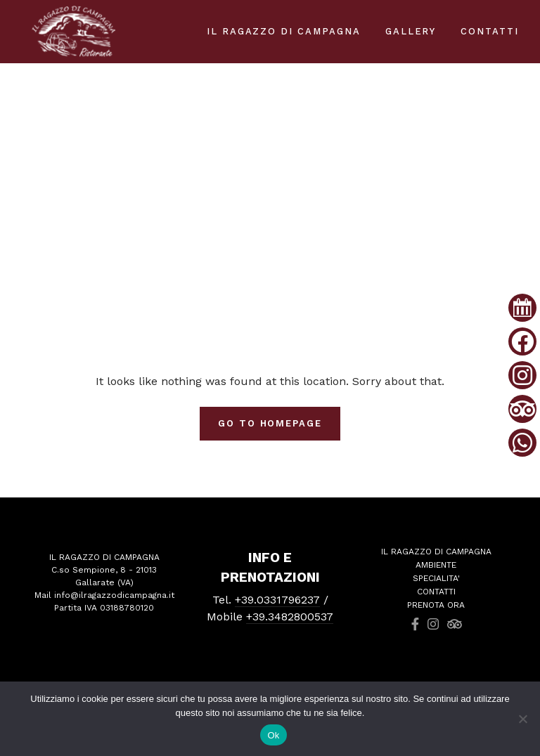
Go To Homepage (270, 423)
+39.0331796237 (277, 600)
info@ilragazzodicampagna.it (114, 595)
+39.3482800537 (290, 617)
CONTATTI (436, 592)
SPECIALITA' (436, 578)
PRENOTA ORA (436, 605)
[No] (522, 719)
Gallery (411, 31)
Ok (273, 735)
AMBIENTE (436, 565)
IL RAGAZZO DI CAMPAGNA (284, 31)
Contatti (490, 31)
